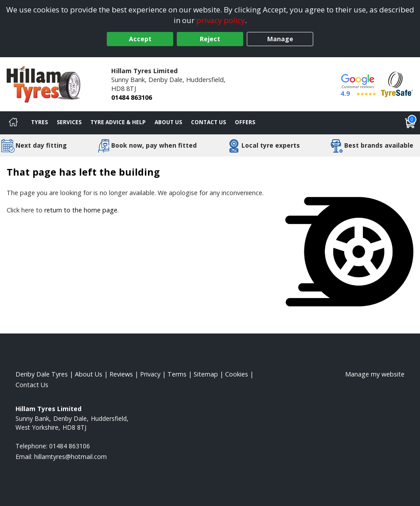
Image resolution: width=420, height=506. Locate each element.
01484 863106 (132, 97)
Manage (280, 39)
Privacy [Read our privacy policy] (150, 374)
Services (69, 122)
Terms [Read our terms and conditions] (177, 374)
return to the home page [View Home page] (81, 210)
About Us (168, 122)
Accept (140, 39)
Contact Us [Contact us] (208, 122)
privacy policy (221, 20)
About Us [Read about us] (89, 374)
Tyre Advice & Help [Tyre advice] (118, 122)
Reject (210, 39)
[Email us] (70, 457)
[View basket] (410, 123)
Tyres (39, 122)
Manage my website (375, 374)
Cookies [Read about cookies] (237, 374)
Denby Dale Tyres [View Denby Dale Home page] (42, 374)
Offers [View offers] (245, 122)
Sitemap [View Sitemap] (206, 374)
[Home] (13, 123)
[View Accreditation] (397, 84)
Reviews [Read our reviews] (121, 374)
